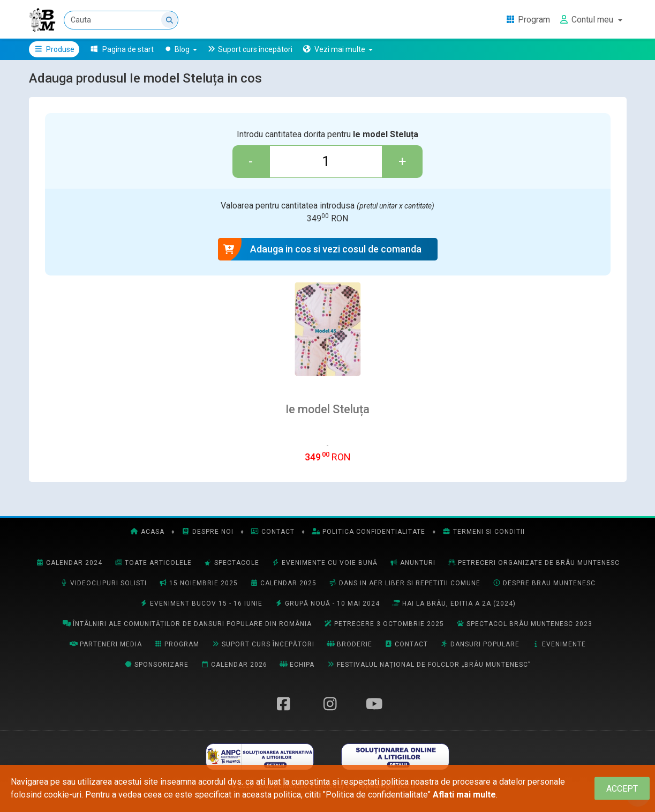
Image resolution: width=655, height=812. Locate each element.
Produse (54, 49)
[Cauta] (122, 20)
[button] (338, 49)
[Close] (622, 789)
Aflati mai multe (464, 795)
